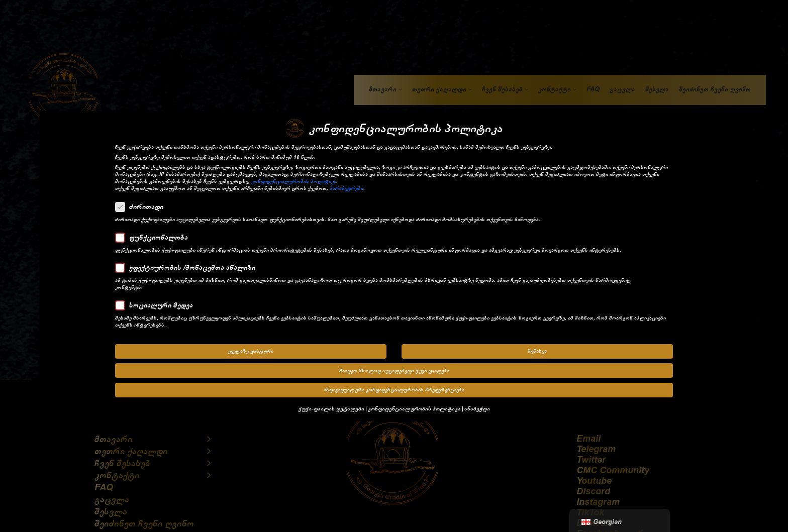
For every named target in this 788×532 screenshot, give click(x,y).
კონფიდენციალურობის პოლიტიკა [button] (414, 405)
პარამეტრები (347, 185)
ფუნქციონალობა (155, 234)
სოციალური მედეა (157, 302)
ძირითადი (142, 204)
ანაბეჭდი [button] (477, 405)
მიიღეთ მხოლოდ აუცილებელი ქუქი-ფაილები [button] (394, 368)
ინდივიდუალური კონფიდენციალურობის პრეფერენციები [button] (394, 387)
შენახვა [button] (537, 348)
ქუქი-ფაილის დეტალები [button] (331, 405)
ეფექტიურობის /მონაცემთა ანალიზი (188, 265)
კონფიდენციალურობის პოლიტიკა (294, 178)
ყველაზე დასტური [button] (251, 348)
